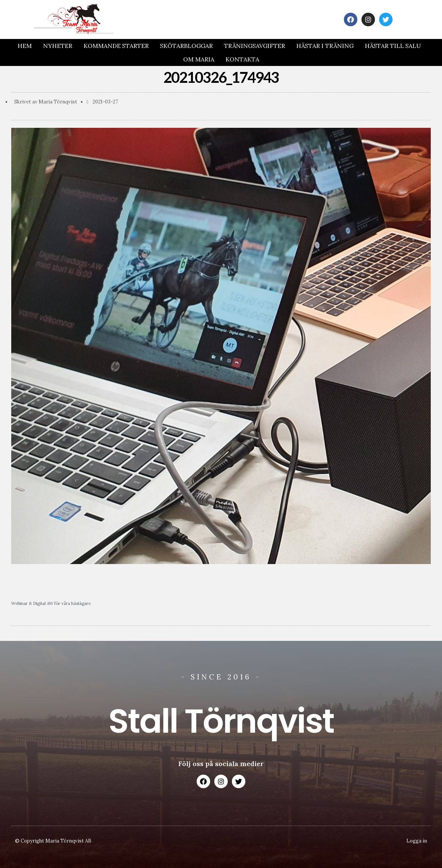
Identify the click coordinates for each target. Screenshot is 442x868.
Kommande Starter (116, 46)
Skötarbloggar (186, 46)
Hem (25, 46)
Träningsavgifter (255, 46)
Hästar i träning (325, 46)
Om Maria (199, 59)
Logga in (417, 841)
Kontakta (242, 59)
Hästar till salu (393, 46)
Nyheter (58, 46)
